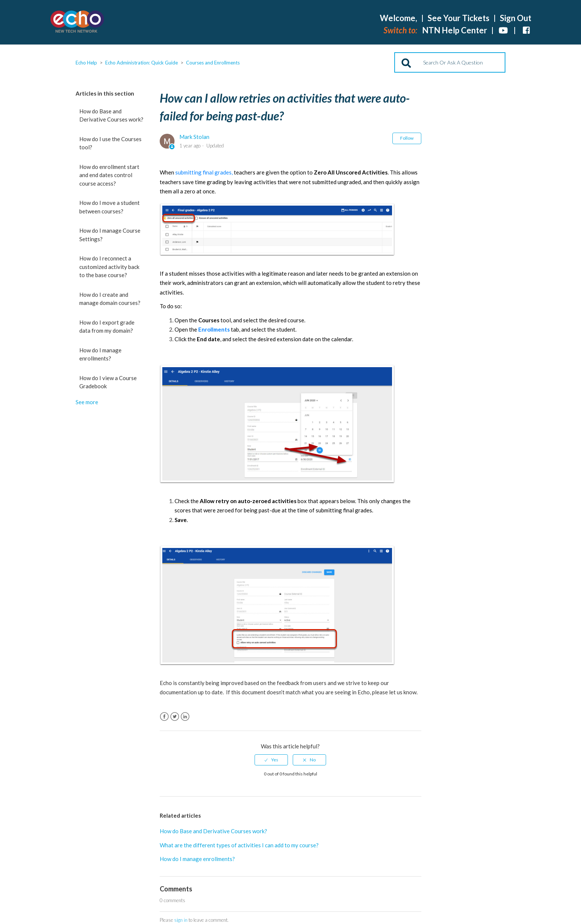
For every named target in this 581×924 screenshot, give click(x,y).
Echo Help (86, 63)
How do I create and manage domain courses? (110, 299)
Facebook (164, 717)
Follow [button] (407, 138)
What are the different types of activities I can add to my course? (239, 845)
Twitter (175, 717)
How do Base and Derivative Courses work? (111, 115)
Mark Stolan (194, 137)
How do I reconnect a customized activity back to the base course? (109, 267)
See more (87, 402)
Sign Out (516, 18)
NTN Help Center (455, 30)
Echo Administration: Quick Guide (142, 63)
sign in (181, 920)
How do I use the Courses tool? (110, 143)
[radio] (271, 760)
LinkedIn (185, 717)
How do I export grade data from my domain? (107, 327)
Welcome (399, 18)
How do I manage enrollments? (100, 354)
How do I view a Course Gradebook (108, 382)
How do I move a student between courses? (109, 207)
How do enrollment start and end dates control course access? (109, 175)
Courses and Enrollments (213, 63)
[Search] (450, 62)
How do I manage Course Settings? (110, 235)
